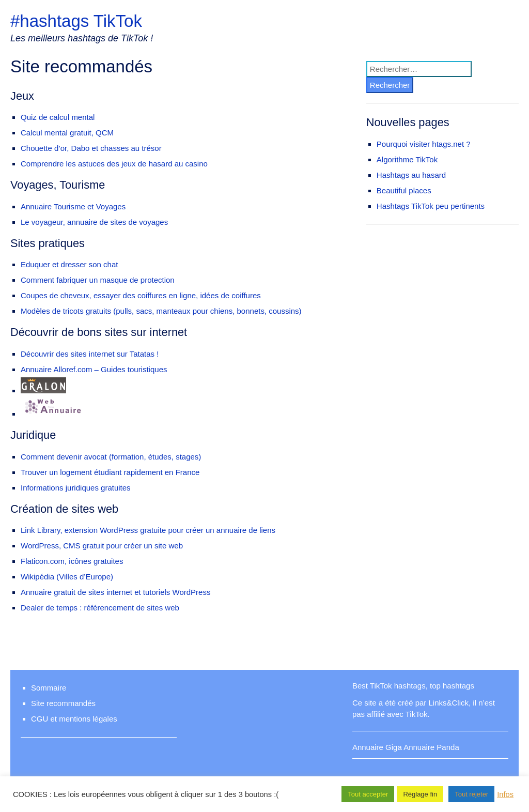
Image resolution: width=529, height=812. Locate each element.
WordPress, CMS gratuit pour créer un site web (102, 546)
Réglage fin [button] (420, 794)
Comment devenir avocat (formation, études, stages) (111, 457)
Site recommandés (63, 703)
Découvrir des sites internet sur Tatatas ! (90, 354)
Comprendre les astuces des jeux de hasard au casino (114, 164)
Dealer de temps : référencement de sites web (100, 608)
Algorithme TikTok (407, 159)
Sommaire (49, 688)
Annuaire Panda (431, 747)
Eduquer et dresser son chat (69, 264)
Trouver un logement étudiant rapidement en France (110, 472)
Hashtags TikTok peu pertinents (431, 206)
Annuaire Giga (377, 747)
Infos (505, 794)
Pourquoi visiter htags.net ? (424, 144)
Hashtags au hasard (411, 175)
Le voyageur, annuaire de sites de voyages (94, 222)
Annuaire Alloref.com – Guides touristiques (94, 369)
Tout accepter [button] (368, 794)
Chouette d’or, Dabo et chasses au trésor (91, 148)
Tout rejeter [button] (471, 794)
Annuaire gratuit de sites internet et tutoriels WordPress (115, 592)
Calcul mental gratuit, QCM (67, 133)
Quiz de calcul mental (58, 117)
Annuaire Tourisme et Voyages (73, 206)
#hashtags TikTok (76, 21)
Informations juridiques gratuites (76, 488)
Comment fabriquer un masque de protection (98, 280)
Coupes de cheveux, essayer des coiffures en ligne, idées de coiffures (141, 295)
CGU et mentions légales (74, 719)
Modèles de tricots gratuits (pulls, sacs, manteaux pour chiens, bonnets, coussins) (161, 311)
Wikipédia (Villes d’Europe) (67, 577)
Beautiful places (404, 190)
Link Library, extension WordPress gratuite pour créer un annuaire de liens (148, 530)
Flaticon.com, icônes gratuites (72, 561)
